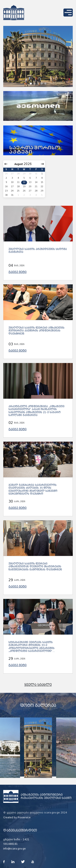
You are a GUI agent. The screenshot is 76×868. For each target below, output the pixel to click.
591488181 (11, 844)
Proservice (24, 817)
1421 (26, 839)
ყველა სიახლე (38, 685)
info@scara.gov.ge (14, 849)
